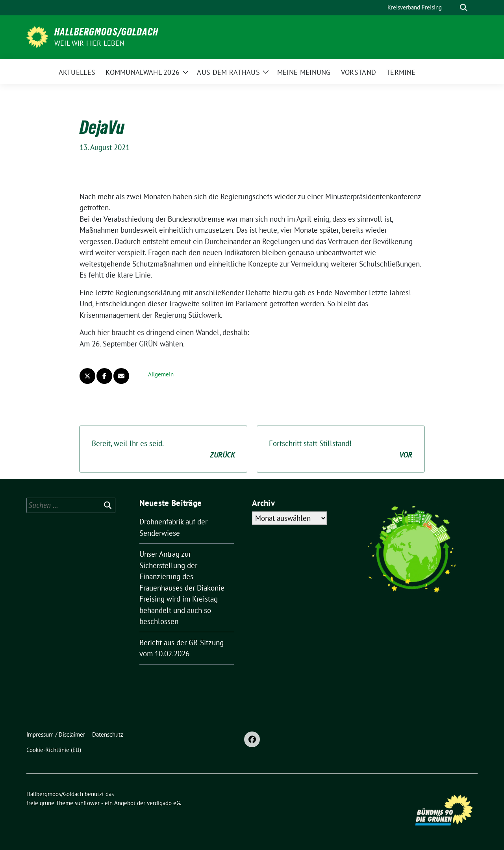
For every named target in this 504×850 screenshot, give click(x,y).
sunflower (87, 803)
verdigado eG (163, 803)
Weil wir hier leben (89, 43)
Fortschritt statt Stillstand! (341, 449)
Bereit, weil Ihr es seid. (163, 449)
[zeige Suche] (464, 8)
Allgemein (161, 374)
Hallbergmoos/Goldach (106, 32)
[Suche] (452, 8)
